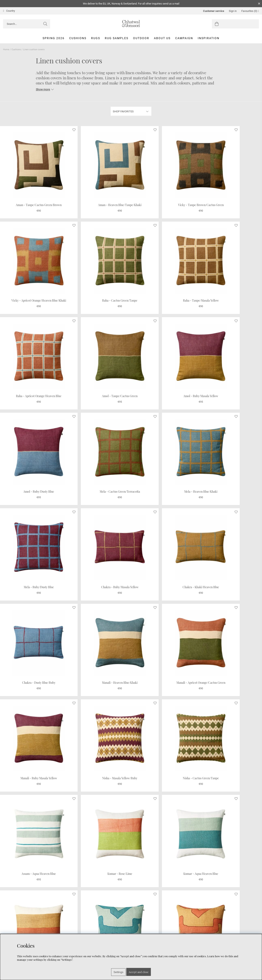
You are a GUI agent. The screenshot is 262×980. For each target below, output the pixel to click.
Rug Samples (117, 38)
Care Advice (11, 932)
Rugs (96, 38)
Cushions (78, 38)
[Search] (27, 24)
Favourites (250, 11)
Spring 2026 (54, 38)
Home (6, 50)
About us (162, 38)
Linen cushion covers (34, 50)
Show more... (131, 895)
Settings (118, 972)
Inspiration (209, 38)
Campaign (184, 38)
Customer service (214, 11)
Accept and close (139, 972)
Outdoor (141, 38)
